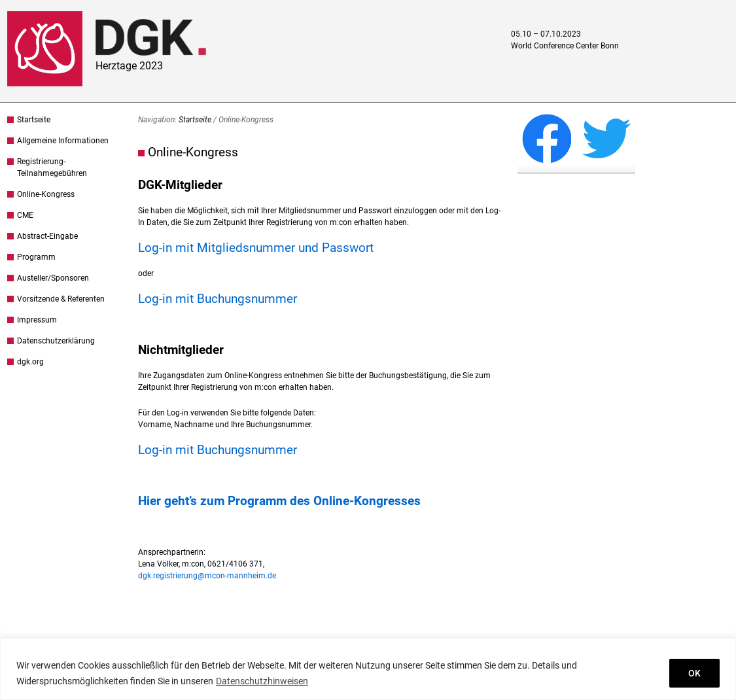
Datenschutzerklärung (56, 341)
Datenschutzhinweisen (262, 681)
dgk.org (30, 362)
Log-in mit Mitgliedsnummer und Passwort (256, 248)
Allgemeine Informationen (63, 141)
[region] (368, 669)
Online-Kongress (46, 194)
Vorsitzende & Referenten (61, 299)
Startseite (34, 120)
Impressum (37, 320)
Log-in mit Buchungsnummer (218, 299)
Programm (36, 257)
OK (694, 673)
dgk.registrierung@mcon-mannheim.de (207, 576)
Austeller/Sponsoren (53, 278)
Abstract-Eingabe (47, 236)
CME (25, 215)
